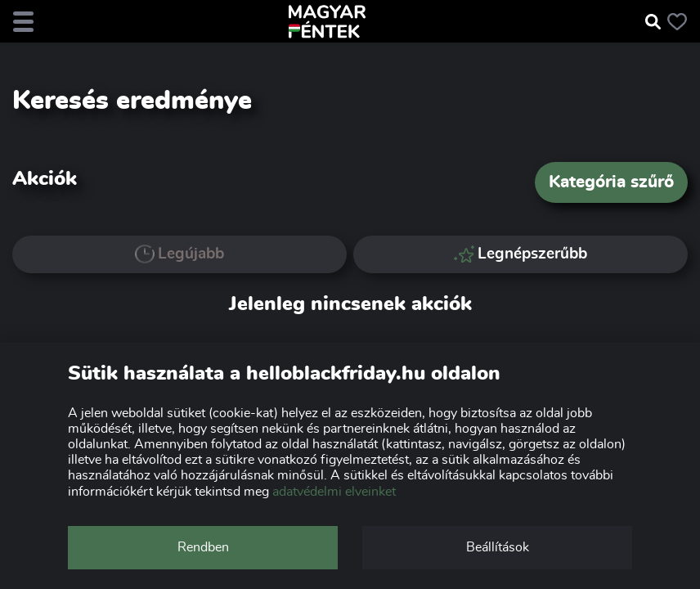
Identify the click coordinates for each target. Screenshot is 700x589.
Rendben (203, 547)
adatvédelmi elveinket (334, 492)
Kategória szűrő (611, 182)
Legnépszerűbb (521, 254)
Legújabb (179, 254)
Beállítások (498, 547)
